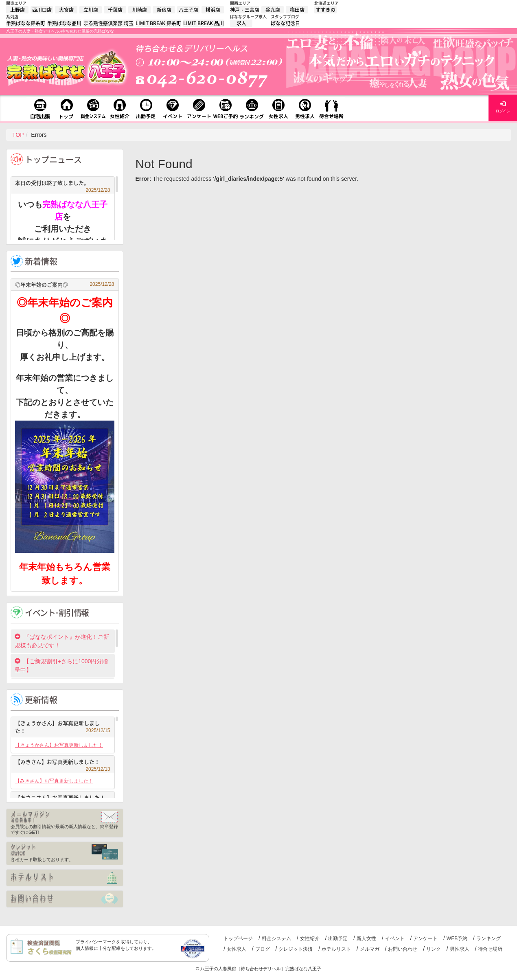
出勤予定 (338, 938)
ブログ (263, 949)
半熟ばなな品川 (64, 23)
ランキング (489, 938)
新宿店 (164, 10)
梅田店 (297, 10)
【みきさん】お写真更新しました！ (63, 763)
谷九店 (273, 10)
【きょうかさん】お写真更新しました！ (63, 727)
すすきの (326, 10)
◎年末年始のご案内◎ (65, 284)
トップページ (238, 938)
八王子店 (188, 10)
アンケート (425, 938)
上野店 (18, 10)
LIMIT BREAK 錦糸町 (158, 23)
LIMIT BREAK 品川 (204, 23)
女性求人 (237, 949)
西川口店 (42, 10)
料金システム (276, 938)
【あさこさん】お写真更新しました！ (63, 799)
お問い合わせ (403, 949)
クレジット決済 (296, 949)
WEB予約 (457, 938)
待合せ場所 (490, 949)
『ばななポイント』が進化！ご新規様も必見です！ (62, 641)
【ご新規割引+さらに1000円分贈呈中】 (61, 665)
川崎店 (140, 10)
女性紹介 (310, 938)
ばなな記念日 (285, 23)
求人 (241, 23)
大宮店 (66, 10)
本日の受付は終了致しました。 (63, 184)
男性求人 (460, 949)
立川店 (91, 10)
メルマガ (370, 949)
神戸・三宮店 (245, 10)
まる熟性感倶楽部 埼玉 (108, 23)
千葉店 (115, 10)
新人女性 (366, 938)
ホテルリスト (336, 949)
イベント (395, 938)
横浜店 (213, 10)
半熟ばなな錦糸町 (26, 23)
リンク (434, 949)
